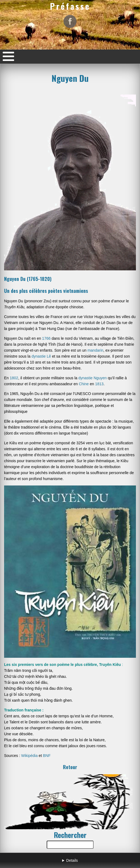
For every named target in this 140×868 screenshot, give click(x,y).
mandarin (95, 350)
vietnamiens (76, 291)
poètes (55, 291)
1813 (99, 384)
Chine (84, 384)
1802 (14, 378)
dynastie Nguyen (93, 378)
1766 (46, 338)
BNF (46, 756)
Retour (70, 767)
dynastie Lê (41, 356)
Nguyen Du (70, 78)
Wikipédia (29, 756)
